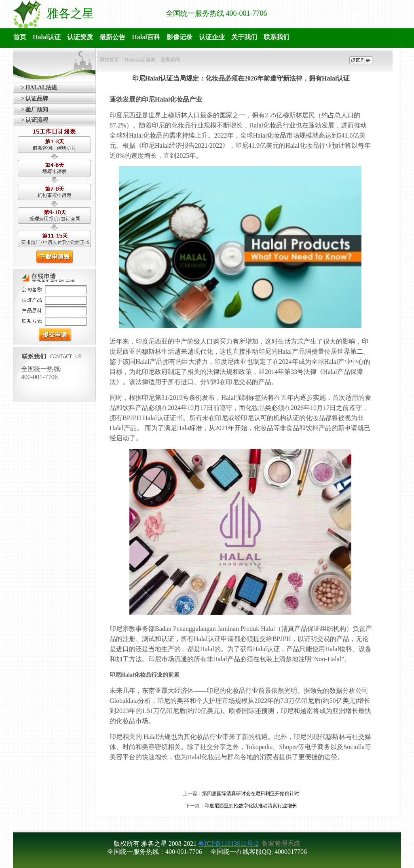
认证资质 (80, 37)
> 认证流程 (35, 120)
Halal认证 (47, 37)
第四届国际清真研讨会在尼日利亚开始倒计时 (251, 794)
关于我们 (244, 37)
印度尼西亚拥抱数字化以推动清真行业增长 (251, 806)
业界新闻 (170, 60)
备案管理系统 (280, 844)
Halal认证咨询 (140, 60)
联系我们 (277, 37)
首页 (20, 37)
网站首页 (109, 60)
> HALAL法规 (39, 88)
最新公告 (112, 37)
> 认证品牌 (35, 99)
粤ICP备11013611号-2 (228, 844)
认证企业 (212, 37)
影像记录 (180, 37)
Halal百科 (146, 37)
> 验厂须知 (35, 109)
